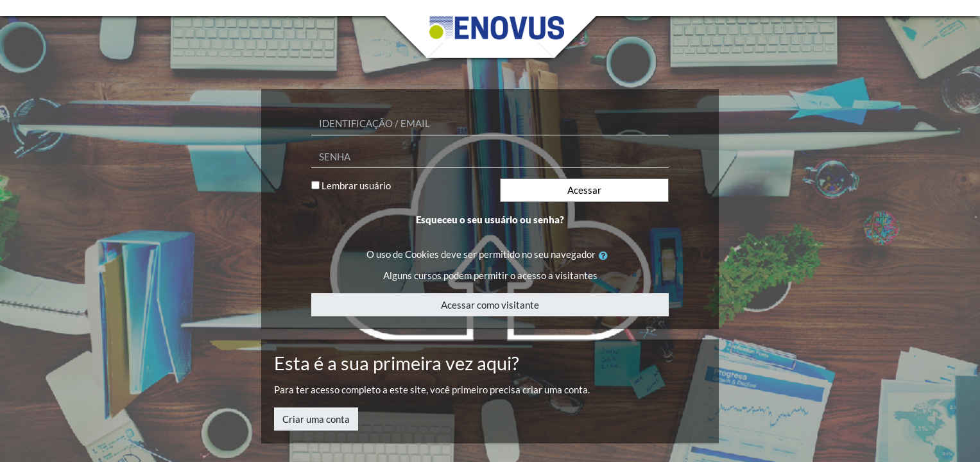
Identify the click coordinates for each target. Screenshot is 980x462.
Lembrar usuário (356, 185)
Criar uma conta (316, 419)
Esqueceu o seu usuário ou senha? (490, 219)
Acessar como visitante (490, 305)
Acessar (584, 190)
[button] (606, 256)
